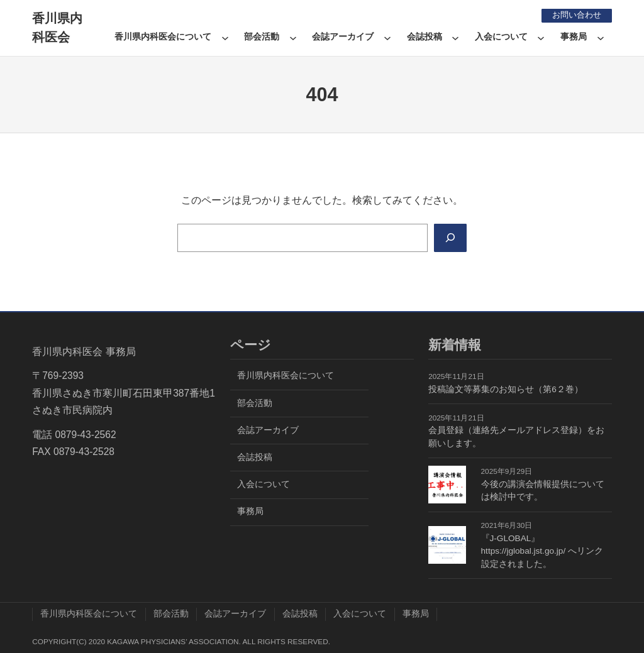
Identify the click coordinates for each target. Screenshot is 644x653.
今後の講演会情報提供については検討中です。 (543, 491)
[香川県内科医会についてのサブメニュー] (225, 37)
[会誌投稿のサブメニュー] (455, 37)
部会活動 (262, 37)
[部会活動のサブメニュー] (293, 37)
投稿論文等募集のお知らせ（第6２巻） (506, 389)
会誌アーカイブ (343, 37)
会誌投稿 (425, 37)
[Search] (449, 238)
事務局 (574, 37)
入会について (501, 37)
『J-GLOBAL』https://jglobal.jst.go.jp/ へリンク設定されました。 (542, 551)
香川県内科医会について (163, 37)
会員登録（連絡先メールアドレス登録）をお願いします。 (516, 436)
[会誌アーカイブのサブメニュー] (387, 37)
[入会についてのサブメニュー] (541, 37)
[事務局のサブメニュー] (601, 37)
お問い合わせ (574, 15)
